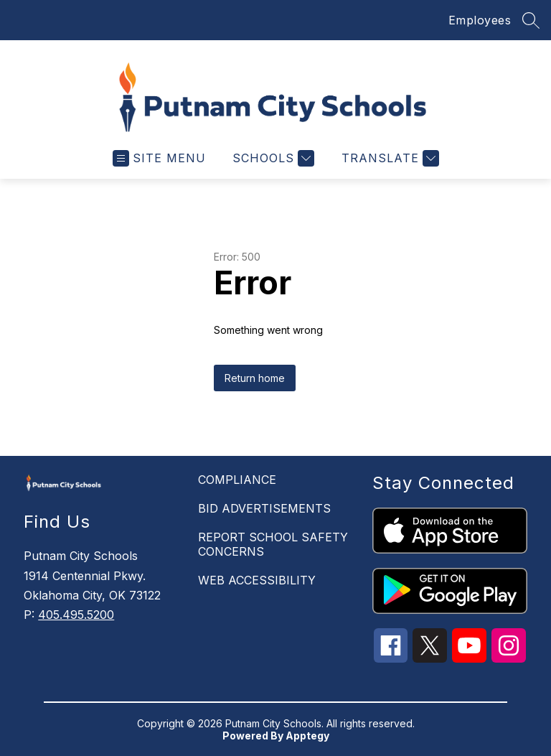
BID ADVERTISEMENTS (264, 508)
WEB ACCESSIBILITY (257, 580)
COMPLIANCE (237, 480)
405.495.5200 (76, 615)
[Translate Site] (388, 158)
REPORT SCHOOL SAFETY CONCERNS (273, 544)
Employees (480, 20)
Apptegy (307, 736)
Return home (255, 378)
